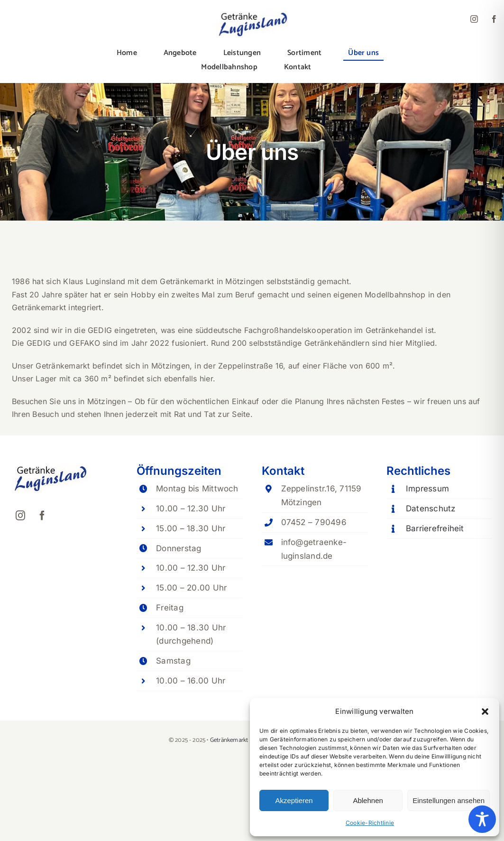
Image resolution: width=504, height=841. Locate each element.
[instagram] (474, 19)
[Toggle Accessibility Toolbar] (482, 819)
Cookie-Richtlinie (370, 823)
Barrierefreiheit (435, 528)
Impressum (427, 489)
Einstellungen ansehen (449, 800)
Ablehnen (368, 800)
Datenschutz (431, 508)
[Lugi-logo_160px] (252, 15)
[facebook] (494, 19)
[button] (485, 712)
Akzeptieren (294, 800)
